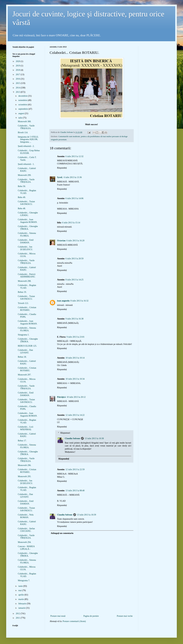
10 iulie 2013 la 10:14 (75, 358)
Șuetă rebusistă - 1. (26, 164)
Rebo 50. (22, 186)
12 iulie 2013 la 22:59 (75, 469)
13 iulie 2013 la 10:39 (86, 515)
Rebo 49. (22, 197)
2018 (18, 70)
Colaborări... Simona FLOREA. (27, 234)
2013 (18, 92)
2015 (18, 83)
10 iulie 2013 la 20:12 (76, 397)
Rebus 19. (22, 292)
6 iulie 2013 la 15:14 (71, 223)
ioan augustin (63, 301)
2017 (18, 75)
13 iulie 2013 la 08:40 (75, 491)
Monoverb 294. (25, 542)
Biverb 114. (23, 133)
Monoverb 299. (25, 175)
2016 (18, 79)
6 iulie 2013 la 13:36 (73, 177)
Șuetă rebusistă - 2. (26, 146)
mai (20, 590)
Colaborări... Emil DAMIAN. (26, 241)
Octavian (61, 241)
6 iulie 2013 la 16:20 (75, 241)
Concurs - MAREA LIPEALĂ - (26, 548)
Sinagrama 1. (24, 335)
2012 (18, 614)
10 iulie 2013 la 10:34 (75, 379)
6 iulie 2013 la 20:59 (74, 259)
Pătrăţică (61, 397)
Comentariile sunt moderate (69, 136)
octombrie (23, 105)
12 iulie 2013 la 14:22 (75, 415)
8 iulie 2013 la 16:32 (80, 301)
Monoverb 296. (25, 465)
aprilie (21, 595)
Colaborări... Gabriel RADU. (27, 170)
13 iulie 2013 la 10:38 (94, 438)
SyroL (60, 177)
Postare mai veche (125, 616)
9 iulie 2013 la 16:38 (74, 319)
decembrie (23, 96)
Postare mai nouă (58, 616)
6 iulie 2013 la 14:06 (74, 198)
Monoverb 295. (25, 476)
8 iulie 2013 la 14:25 (74, 280)
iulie (20, 118)
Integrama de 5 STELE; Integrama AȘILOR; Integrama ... (28, 139)
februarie (22, 604)
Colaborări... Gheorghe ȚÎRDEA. (28, 228)
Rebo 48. (22, 208)
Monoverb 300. (25, 121)
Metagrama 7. (24, 580)
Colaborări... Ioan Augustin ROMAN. (28, 221)
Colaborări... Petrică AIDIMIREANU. (27, 276)
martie (21, 599)
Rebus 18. (22, 357)
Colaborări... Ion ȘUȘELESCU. (25, 248)
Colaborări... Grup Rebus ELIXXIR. (29, 152)
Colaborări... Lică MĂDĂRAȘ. (26, 428)
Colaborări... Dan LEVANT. (25, 351)
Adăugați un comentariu (62, 533)
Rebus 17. (22, 441)
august (21, 113)
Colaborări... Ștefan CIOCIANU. (26, 530)
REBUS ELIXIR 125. (27, 346)
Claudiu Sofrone (72, 438)
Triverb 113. (23, 303)
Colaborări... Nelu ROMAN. (26, 516)
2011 (18, 618)
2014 (18, 88)
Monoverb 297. (25, 375)
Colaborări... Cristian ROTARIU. (27, 309)
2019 (18, 66)
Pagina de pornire (91, 616)
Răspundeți (62, 168)
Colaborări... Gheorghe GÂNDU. (28, 214)
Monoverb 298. (25, 281)
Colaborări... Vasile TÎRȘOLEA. (26, 127)
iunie (21, 586)
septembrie (23, 109)
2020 (18, 61)
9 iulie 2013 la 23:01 (76, 337)
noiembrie (23, 100)
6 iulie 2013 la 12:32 (74, 156)
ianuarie (22, 608)
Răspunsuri (65, 433)
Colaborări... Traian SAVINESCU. (26, 203)
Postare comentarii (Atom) (74, 621)
